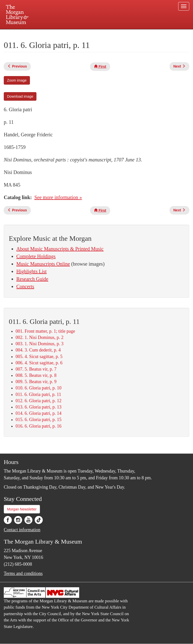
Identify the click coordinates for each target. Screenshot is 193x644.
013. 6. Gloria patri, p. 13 (38, 407)
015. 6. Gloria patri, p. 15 (38, 420)
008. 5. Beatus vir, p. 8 (36, 375)
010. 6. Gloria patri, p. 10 (38, 388)
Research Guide (32, 279)
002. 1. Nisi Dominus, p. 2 (40, 337)
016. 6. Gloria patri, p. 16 (38, 426)
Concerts (25, 286)
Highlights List (32, 271)
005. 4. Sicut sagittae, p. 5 (39, 357)
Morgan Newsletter (22, 509)
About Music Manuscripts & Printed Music (60, 249)
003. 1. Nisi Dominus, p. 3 (40, 344)
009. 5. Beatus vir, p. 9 (36, 382)
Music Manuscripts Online (43, 264)
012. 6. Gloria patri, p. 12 (38, 401)
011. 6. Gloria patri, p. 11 (38, 394)
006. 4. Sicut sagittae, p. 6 (39, 363)
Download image (20, 96)
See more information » (58, 197)
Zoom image (17, 80)
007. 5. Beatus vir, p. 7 (36, 369)
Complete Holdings (36, 256)
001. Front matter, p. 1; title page (45, 331)
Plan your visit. (37, 34)
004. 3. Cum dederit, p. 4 (38, 350)
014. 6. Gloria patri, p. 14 (38, 413)
